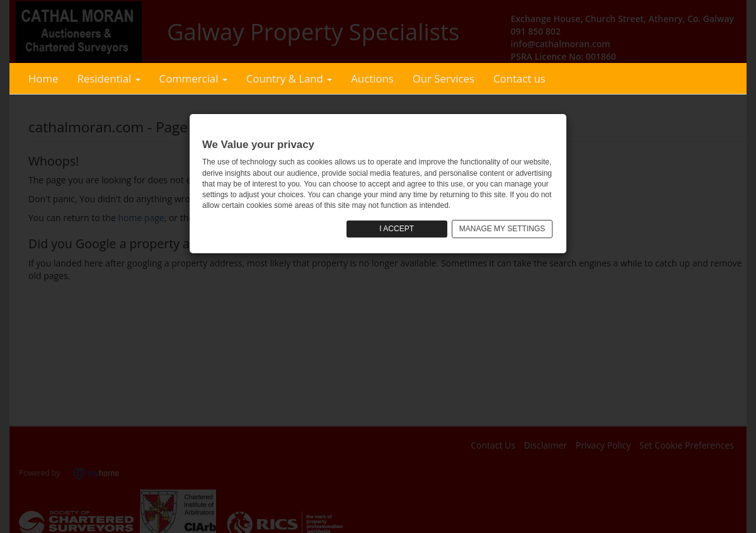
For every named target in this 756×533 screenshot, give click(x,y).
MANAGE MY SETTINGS (502, 229)
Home (43, 78)
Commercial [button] (193, 78)
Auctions (372, 78)
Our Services (444, 78)
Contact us (519, 78)
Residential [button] (108, 78)
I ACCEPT (397, 229)
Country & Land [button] (289, 78)
